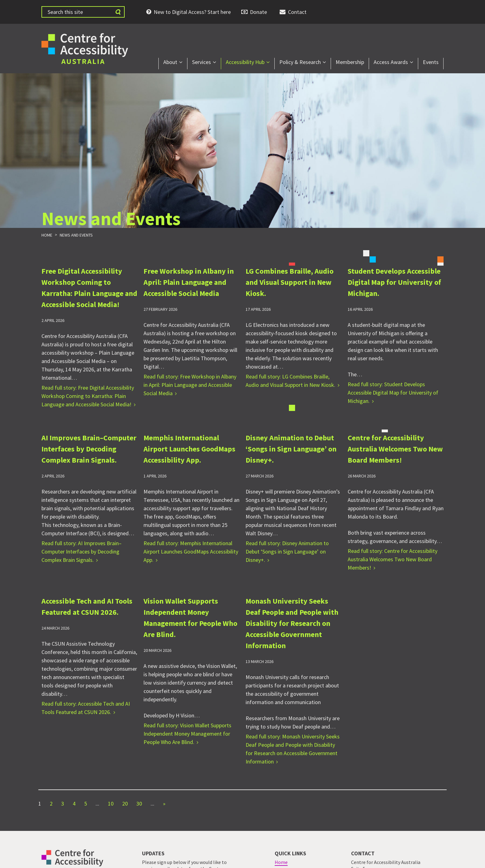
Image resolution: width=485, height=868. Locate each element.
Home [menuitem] (281, 862)
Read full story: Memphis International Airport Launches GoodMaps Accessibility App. (191, 552)
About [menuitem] (170, 62)
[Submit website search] (118, 12)
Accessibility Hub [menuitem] (245, 62)
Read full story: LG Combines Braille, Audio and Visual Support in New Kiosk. (290, 381)
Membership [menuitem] (350, 62)
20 (125, 804)
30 (139, 804)
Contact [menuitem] (297, 12)
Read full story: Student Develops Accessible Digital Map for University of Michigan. (393, 393)
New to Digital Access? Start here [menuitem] (192, 12)
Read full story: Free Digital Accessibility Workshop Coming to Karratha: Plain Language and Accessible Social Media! (88, 396)
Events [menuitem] (431, 62)
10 (111, 804)
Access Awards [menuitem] (391, 62)
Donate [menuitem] (258, 12)
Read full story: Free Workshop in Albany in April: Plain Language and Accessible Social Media (190, 385)
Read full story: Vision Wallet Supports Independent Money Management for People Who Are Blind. (187, 734)
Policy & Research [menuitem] (300, 62)
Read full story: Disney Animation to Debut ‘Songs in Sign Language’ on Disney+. (287, 552)
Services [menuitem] (202, 62)
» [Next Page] (164, 804)
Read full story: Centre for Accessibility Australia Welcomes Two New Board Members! (393, 559)
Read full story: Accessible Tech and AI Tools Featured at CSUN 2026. (86, 708)
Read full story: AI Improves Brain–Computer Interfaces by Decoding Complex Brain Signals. (82, 552)
